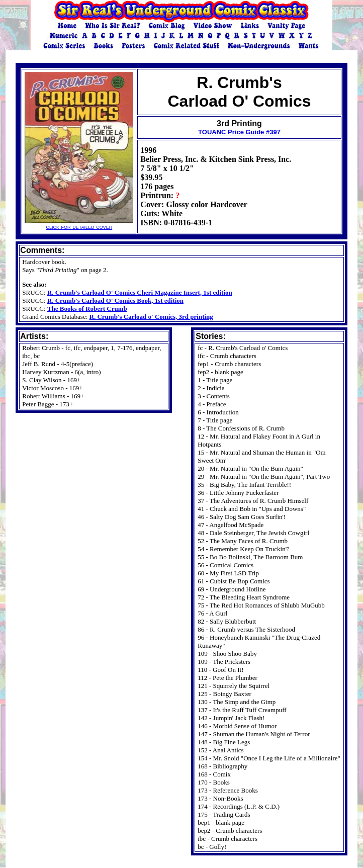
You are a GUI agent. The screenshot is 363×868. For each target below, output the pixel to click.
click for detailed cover (79, 224)
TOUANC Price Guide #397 (239, 132)
